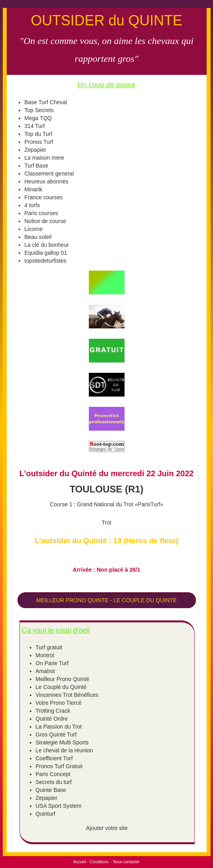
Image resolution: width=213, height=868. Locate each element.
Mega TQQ (38, 118)
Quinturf (46, 814)
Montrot (45, 655)
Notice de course (45, 221)
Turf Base (36, 166)
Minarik (34, 189)
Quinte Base (51, 790)
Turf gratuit (49, 647)
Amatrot (45, 671)
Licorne (34, 229)
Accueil (80, 862)
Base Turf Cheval (46, 102)
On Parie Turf (52, 663)
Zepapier (35, 150)
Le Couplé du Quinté (61, 687)
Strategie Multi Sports (62, 742)
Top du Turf (38, 134)
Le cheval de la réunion (64, 750)
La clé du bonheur (47, 245)
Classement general (49, 174)
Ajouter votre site (107, 828)
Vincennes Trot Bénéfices (67, 695)
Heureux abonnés (47, 181)
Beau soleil (38, 237)
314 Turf (35, 126)
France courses (44, 197)
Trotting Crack (53, 711)
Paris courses (41, 213)
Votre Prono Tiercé (59, 703)
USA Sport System (59, 806)
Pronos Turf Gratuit (59, 766)
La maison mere (44, 158)
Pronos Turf (39, 142)
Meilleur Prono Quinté (62, 679)
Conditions (99, 862)
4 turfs (32, 205)
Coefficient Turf (54, 758)
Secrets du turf (54, 782)
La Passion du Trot (59, 727)
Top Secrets (39, 110)
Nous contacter (126, 862)
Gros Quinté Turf (56, 734)
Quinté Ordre (52, 719)
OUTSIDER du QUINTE (106, 20)
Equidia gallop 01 (46, 253)
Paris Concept (53, 774)
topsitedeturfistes (46, 261)
